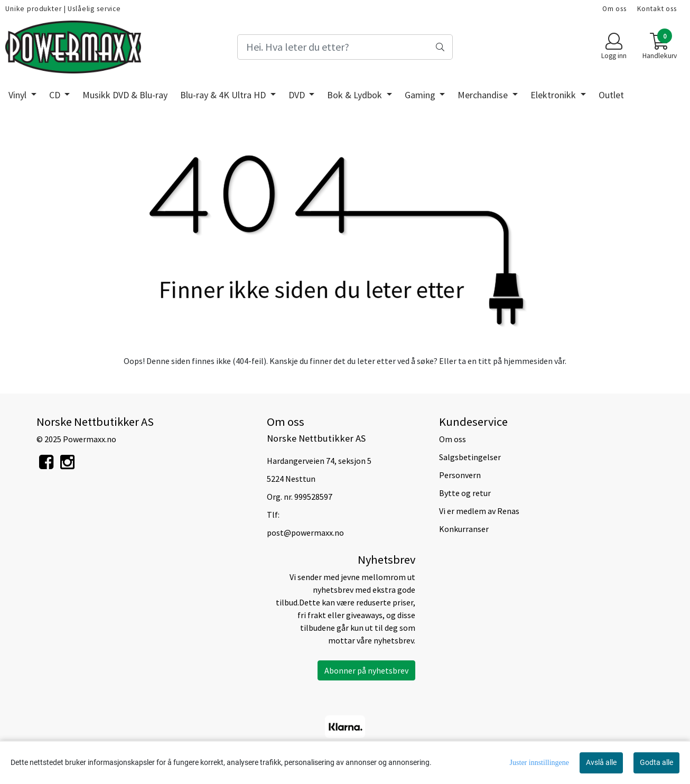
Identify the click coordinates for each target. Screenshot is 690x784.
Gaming (421, 95)
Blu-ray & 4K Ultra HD (224, 95)
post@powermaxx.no (305, 533)
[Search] (345, 47)
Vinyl (18, 95)
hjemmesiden (528, 361)
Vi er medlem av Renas (479, 511)
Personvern (460, 475)
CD (56, 95)
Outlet (611, 95)
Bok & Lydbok (356, 95)
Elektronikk (554, 95)
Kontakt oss (657, 9)
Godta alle (656, 762)
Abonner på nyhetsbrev (366, 670)
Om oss (614, 9)
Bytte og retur (465, 493)
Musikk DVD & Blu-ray (125, 95)
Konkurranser (464, 529)
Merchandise (484, 95)
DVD (298, 95)
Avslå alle (601, 762)
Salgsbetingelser (470, 457)
